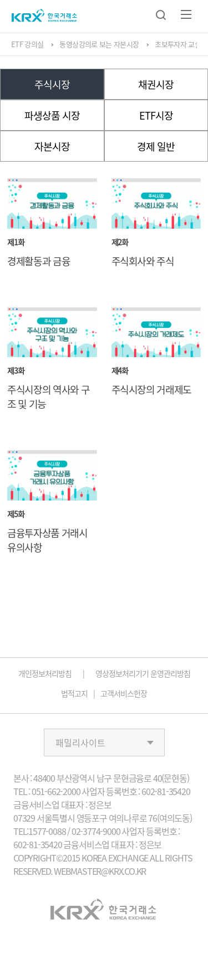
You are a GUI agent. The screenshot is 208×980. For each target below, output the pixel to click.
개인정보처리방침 (45, 673)
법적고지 (74, 693)
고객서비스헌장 (124, 693)
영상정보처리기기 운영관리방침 (143, 673)
